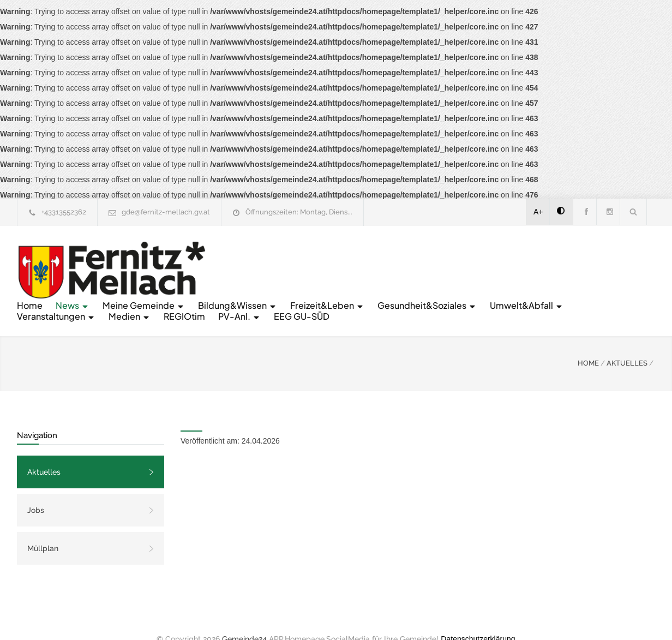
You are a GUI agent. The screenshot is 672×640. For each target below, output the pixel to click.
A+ (538, 212)
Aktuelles (44, 450)
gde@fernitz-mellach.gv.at (166, 212)
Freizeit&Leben (529, 259)
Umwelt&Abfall (368, 270)
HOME (588, 341)
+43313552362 (64, 212)
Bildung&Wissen (439, 259)
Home (232, 259)
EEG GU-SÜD (302, 281)
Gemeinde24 (244, 617)
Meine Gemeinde (346, 259)
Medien (530, 270)
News (274, 259)
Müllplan (43, 527)
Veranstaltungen (457, 270)
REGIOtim (585, 270)
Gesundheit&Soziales (268, 270)
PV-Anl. (240, 281)
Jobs (36, 488)
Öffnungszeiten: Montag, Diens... (299, 212)
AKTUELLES (627, 341)
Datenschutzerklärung (478, 617)
